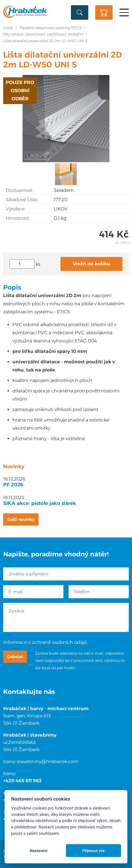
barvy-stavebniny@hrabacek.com (41, 761)
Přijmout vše (93, 851)
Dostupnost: (19, 190)
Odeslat (15, 657)
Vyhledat (80, 12)
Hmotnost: (18, 218)
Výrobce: (15, 209)
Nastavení (39, 851)
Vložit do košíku (91, 264)
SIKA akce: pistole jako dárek (40, 503)
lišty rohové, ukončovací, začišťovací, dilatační (43, 34)
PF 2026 (13, 485)
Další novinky (21, 519)
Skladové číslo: (22, 200)
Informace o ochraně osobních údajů (45, 642)
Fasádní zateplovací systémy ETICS (51, 28)
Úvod (8, 28)
